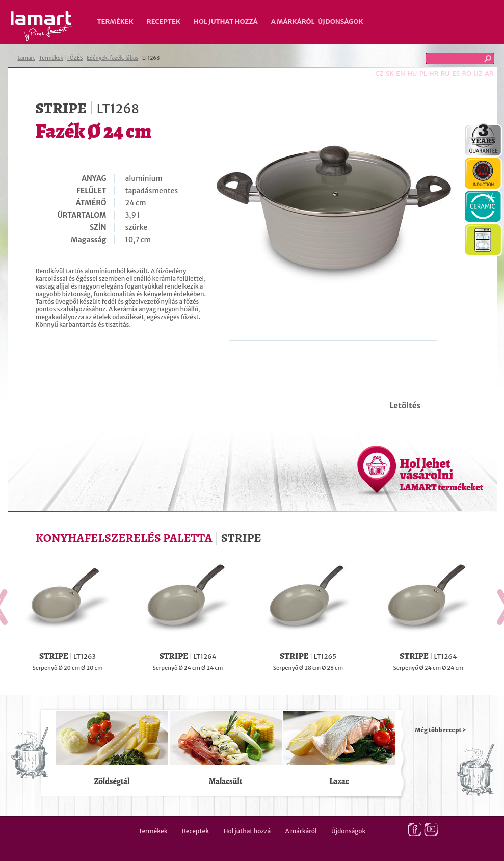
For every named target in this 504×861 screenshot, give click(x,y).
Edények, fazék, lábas (112, 58)
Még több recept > (441, 730)
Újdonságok (341, 22)
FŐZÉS (75, 58)
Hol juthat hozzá (226, 22)
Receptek (164, 22)
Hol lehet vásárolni (442, 474)
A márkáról (293, 22)
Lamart (42, 26)
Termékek (115, 22)
